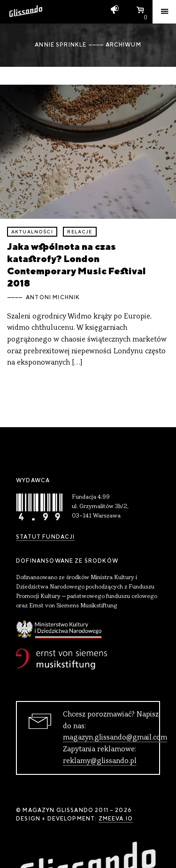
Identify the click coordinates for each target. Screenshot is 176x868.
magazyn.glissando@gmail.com (115, 738)
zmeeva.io (116, 819)
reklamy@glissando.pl (100, 761)
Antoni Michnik (53, 297)
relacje (80, 232)
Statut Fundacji (45, 537)
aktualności (32, 232)
